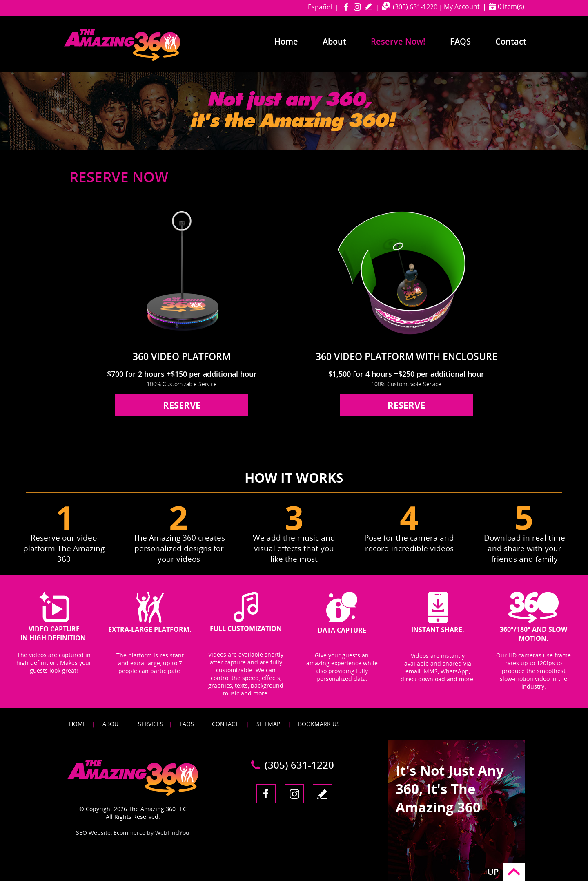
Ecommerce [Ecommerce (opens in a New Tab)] (129, 833)
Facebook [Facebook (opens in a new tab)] (346, 7)
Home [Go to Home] (286, 41)
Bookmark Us (319, 724)
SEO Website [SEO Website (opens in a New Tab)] (93, 833)
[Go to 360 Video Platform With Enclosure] (406, 272)
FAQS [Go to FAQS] (187, 724)
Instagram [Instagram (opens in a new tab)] (357, 7)
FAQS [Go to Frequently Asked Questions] (460, 41)
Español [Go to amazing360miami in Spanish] (320, 7)
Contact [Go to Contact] (511, 41)
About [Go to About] (334, 41)
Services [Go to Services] (151, 724)
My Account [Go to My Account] (462, 7)
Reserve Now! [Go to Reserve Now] (398, 41)
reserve (182, 405)
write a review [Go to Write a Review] (368, 7)
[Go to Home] (138, 59)
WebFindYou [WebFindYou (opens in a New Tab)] (172, 833)
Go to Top (514, 872)
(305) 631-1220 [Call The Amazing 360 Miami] (415, 7)
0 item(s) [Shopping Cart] (511, 7)
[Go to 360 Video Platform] (182, 272)
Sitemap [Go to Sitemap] (268, 724)
